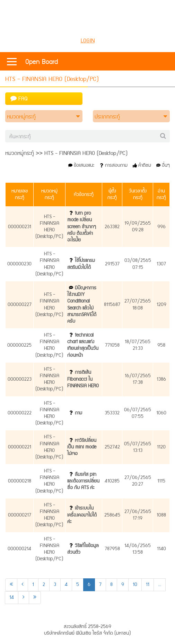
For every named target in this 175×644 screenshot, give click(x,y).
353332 (112, 413)
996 (161, 227)
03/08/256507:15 (138, 264)
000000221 (20, 447)
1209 (161, 305)
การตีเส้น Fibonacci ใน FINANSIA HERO (83, 379)
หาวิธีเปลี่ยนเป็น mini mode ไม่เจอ (82, 447)
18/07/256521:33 (138, 345)
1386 (161, 379)
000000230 (19, 264)
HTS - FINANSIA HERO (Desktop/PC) (49, 227)
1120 (161, 447)
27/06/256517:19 (138, 515)
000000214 (19, 549)
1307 (161, 264)
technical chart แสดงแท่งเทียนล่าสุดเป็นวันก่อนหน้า (83, 345)
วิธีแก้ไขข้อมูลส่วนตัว (83, 549)
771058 (112, 345)
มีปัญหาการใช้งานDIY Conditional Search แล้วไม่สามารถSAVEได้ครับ (82, 305)
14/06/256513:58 (138, 549)
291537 (112, 264)
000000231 (20, 227)
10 (135, 585)
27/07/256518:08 (138, 304)
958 (161, 345)
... (160, 585)
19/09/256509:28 (138, 227)
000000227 (20, 305)
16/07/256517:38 (138, 379)
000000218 (20, 481)
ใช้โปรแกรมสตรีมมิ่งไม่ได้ (81, 264)
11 (148, 585)
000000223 (20, 379)
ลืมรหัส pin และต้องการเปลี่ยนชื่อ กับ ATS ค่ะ (83, 481)
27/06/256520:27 (138, 481)
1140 (161, 549)
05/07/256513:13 (138, 447)
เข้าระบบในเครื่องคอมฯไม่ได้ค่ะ (82, 515)
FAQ (19, 99)
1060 (161, 413)
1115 (161, 481)
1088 (161, 515)
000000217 (20, 515)
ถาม (78, 413)
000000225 (19, 345)
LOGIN (88, 41)
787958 (112, 549)
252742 (112, 447)
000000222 (20, 413)
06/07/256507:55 (138, 413)
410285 (112, 481)
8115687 (112, 305)
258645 (112, 515)
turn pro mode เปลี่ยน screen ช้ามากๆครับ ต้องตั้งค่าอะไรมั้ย (82, 227)
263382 (112, 227)
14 (12, 597)
